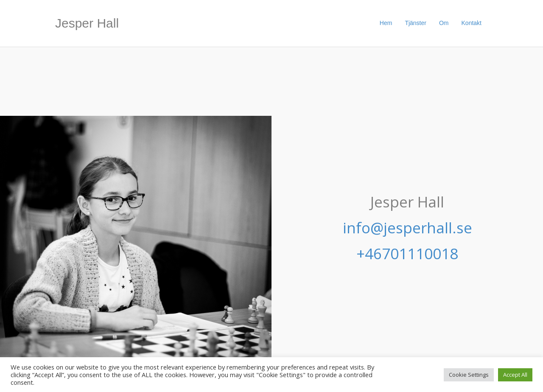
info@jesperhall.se (407, 228)
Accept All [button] (515, 375)
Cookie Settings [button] (469, 375)
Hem (386, 23)
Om (444, 23)
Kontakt (472, 23)
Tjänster (416, 23)
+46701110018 (407, 253)
